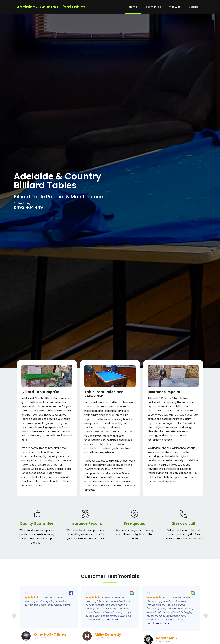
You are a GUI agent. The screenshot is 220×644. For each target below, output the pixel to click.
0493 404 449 (28, 208)
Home (133, 7)
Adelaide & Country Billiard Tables (51, 7)
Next (206, 616)
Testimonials (153, 7)
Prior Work (175, 7)
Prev (14, 616)
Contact (194, 7)
